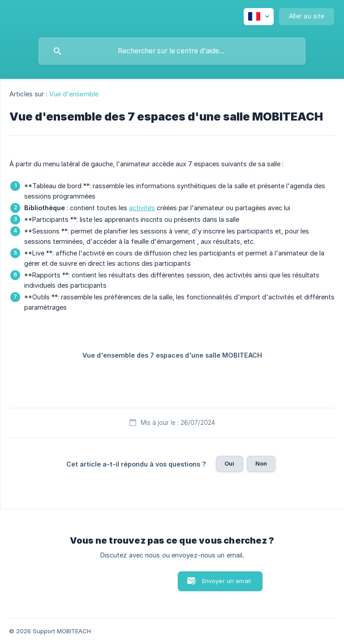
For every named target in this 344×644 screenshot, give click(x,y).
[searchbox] (172, 51)
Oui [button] (229, 463)
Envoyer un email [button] (226, 581)
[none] (259, 17)
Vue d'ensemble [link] (74, 94)
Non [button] (261, 463)
